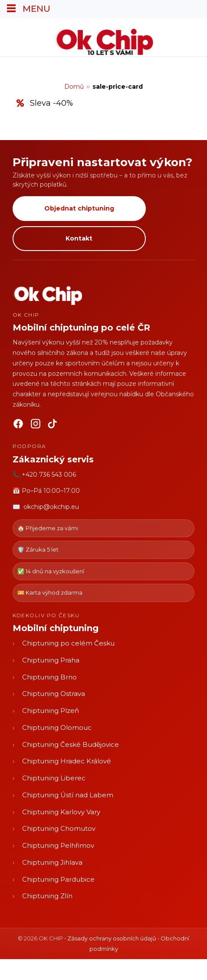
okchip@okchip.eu (51, 507)
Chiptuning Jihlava (52, 862)
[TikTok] (53, 425)
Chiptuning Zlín (47, 896)
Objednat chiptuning (79, 208)
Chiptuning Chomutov (59, 828)
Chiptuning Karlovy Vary (61, 812)
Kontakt (79, 238)
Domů (74, 87)
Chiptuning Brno (49, 677)
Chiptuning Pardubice (58, 879)
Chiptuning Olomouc (57, 727)
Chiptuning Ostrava (54, 694)
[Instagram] (36, 425)
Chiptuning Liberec (54, 778)
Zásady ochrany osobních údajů (112, 938)
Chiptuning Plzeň (51, 711)
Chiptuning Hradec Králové (67, 761)
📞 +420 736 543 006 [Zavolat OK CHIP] (44, 475)
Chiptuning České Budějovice (71, 744)
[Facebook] (18, 425)
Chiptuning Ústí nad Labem (68, 795)
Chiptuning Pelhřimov (58, 845)
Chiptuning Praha (51, 660)
